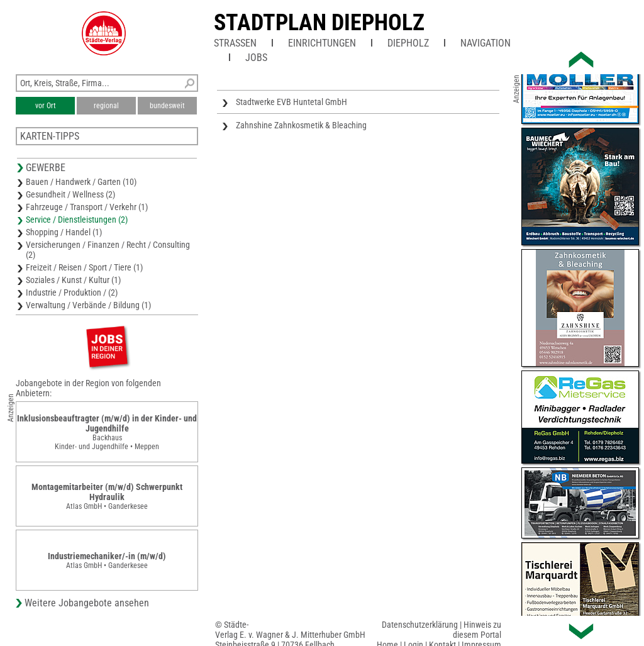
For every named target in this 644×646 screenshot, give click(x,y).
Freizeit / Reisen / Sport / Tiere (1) (84, 267)
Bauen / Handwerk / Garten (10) (81, 182)
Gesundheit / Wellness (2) (70, 194)
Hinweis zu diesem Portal (477, 630)
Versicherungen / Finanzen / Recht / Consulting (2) (108, 250)
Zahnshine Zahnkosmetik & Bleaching (301, 125)
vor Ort (46, 106)
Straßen (235, 43)
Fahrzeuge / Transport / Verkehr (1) (87, 207)
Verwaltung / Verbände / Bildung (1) (88, 305)
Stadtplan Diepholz (319, 23)
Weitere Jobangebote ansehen (87, 603)
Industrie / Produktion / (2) (72, 292)
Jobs (256, 58)
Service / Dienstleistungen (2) (77, 220)
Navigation (486, 43)
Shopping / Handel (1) (64, 232)
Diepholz (408, 43)
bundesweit (167, 106)
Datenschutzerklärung (420, 625)
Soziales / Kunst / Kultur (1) (73, 280)
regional (106, 106)
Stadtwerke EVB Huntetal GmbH (291, 102)
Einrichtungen (322, 43)
